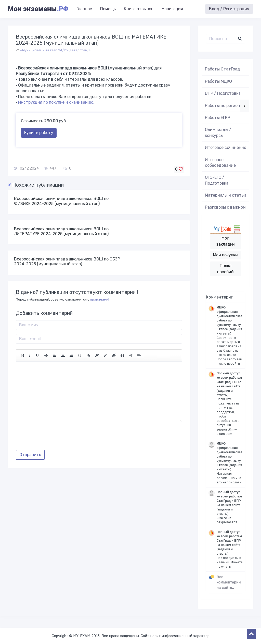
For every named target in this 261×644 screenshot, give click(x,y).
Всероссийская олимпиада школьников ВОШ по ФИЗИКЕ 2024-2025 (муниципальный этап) (61, 201)
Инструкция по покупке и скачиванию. (56, 102)
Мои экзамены (38, 9)
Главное (84, 9)
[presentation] (55, 438)
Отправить (30, 455)
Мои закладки (225, 241)
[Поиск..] (221, 39)
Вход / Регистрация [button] (229, 9)
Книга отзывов (139, 9)
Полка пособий (225, 269)
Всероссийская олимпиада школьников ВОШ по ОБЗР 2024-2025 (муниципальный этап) (67, 261)
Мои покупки (225, 255)
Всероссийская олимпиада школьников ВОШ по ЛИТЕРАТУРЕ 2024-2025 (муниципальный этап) (61, 231)
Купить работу (39, 133)
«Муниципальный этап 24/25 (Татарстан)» (55, 50)
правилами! (100, 299)
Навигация (172, 9)
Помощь (108, 9)
